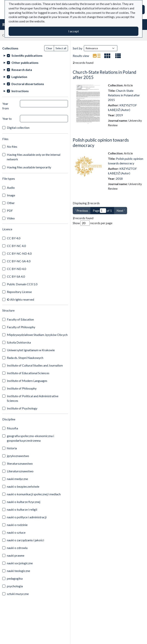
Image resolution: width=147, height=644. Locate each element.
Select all (61, 48)
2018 (119, 178)
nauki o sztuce (16, 532)
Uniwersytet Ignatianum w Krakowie (31, 350)
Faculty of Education (20, 319)
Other (11, 203)
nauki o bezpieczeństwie (23, 486)
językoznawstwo (18, 456)
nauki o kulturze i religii (22, 509)
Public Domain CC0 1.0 (22, 284)
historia (12, 448)
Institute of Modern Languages (27, 381)
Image (11, 195)
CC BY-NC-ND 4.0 (19, 253)
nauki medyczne (17, 479)
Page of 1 (102, 211)
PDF (10, 210)
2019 (119, 115)
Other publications (25, 63)
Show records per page (93, 223)
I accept (74, 31)
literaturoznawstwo (20, 463)
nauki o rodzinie (17, 525)
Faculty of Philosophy (21, 327)
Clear (49, 48)
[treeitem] (35, 55)
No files (12, 146)
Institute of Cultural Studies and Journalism (35, 365)
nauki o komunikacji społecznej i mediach (34, 494)
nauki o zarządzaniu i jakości (25, 540)
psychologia (15, 586)
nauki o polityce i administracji (27, 517)
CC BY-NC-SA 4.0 (19, 261)
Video (11, 218)
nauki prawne (16, 555)
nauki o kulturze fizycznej (24, 502)
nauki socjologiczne (20, 563)
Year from (6, 106)
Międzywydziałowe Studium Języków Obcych (37, 335)
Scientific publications (27, 55)
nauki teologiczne (18, 571)
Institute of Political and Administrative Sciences (33, 398)
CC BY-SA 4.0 (16, 276)
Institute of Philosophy (22, 388)
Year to (7, 119)
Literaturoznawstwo (20, 471)
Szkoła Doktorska (19, 342)
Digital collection (18, 128)
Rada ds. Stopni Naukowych (25, 358)
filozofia (12, 428)
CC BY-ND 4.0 (16, 269)
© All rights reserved (20, 299)
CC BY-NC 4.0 (16, 246)
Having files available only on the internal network (34, 157)
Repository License (19, 292)
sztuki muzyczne (18, 594)
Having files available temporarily (29, 167)
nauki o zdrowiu (17, 548)
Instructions (20, 91)
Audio (11, 187)
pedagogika (15, 578)
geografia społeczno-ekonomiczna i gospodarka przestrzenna (30, 438)
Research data (22, 70)
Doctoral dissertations (28, 84)
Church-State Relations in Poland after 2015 (124, 95)
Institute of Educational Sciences (28, 373)
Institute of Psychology (22, 408)
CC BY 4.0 (14, 238)
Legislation (19, 77)
